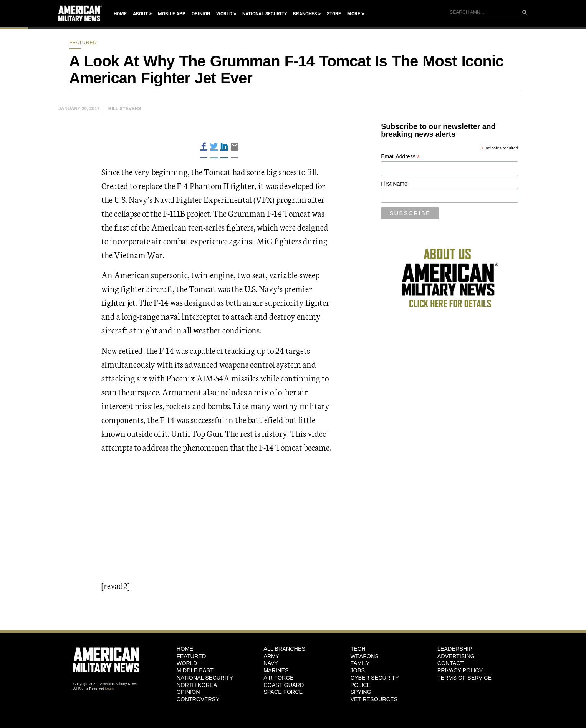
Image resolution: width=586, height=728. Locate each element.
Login (109, 688)
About (140, 14)
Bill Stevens (125, 109)
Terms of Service (464, 678)
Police (360, 685)
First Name (394, 184)
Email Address (401, 157)
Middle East (195, 670)
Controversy (198, 699)
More (354, 14)
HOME (185, 649)
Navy (271, 663)
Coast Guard (284, 685)
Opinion (201, 14)
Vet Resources (374, 699)
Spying (361, 692)
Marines (276, 670)
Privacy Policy (460, 670)
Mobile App (172, 14)
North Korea (197, 685)
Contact (450, 663)
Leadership (455, 649)
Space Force (283, 692)
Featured (83, 42)
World (224, 14)
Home (120, 14)
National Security (265, 14)
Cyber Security (374, 678)
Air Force (278, 678)
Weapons (364, 656)
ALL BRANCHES (284, 649)
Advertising (456, 656)
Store (334, 14)
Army (271, 656)
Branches (305, 14)
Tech (358, 649)
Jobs (358, 670)
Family (360, 663)
